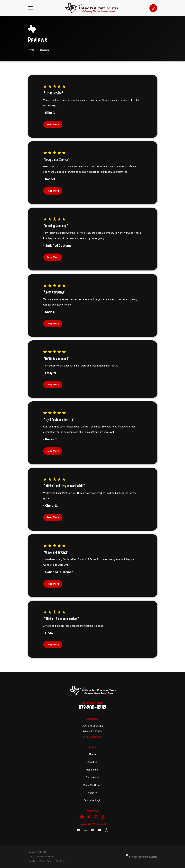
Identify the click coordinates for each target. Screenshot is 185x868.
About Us (92, 762)
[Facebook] (82, 817)
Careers (92, 793)
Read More (53, 124)
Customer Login (92, 800)
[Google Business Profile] (96, 817)
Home (92, 754)
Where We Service (92, 785)
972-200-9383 (92, 707)
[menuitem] (32, 861)
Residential (92, 770)
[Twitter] (89, 817)
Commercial (92, 777)
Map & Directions (92, 737)
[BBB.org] (103, 817)
